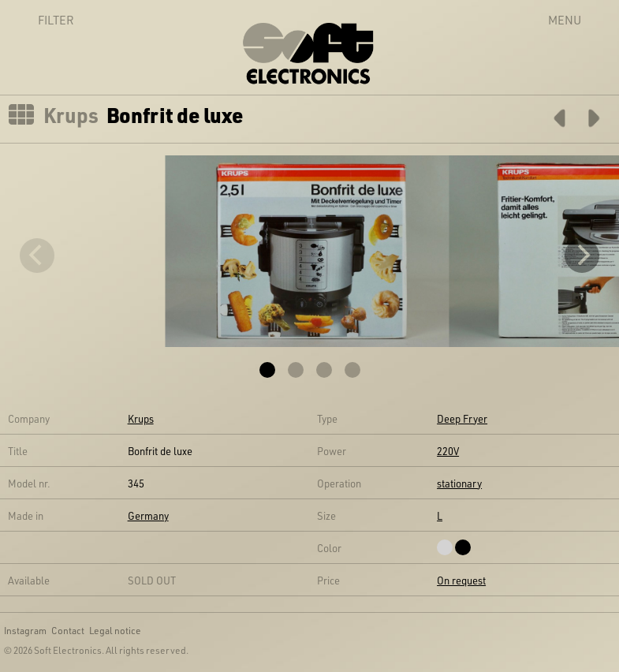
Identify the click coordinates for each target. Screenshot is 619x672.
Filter (39, 20)
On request (461, 580)
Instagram (25, 630)
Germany (148, 515)
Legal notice (115, 630)
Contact (68, 630)
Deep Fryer (462, 418)
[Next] (582, 256)
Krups (71, 115)
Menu (565, 20)
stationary (459, 483)
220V (448, 451)
